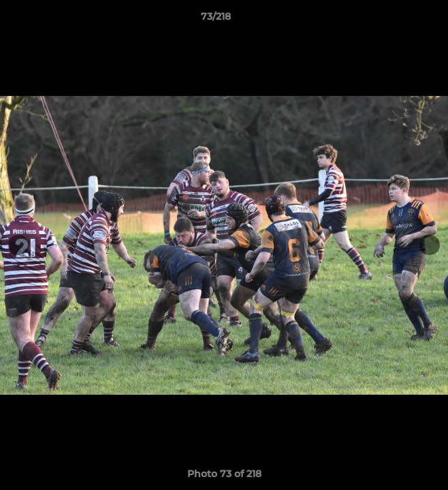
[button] (399, 20)
